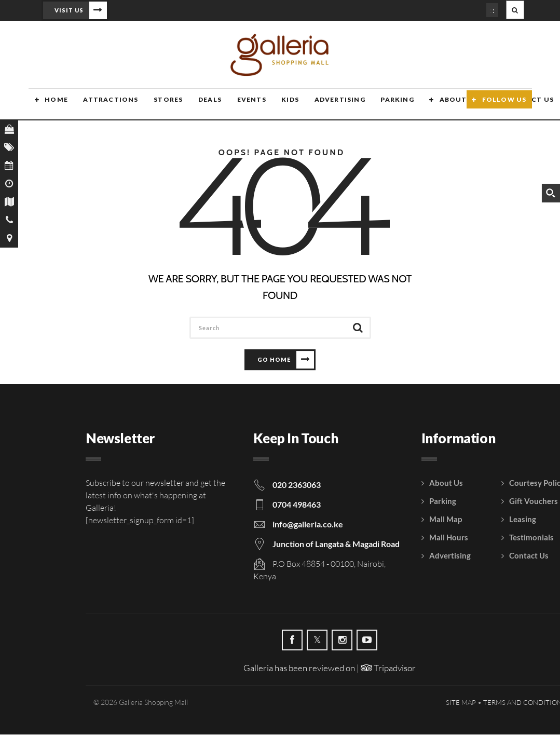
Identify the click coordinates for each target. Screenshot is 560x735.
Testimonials (531, 538)
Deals (201, 105)
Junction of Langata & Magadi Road (336, 544)
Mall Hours (449, 538)
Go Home (274, 360)
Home (50, 105)
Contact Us (529, 556)
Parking (385, 105)
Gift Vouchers (534, 501)
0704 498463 (297, 505)
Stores (160, 105)
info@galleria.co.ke (308, 525)
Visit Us (69, 10)
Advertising (329, 105)
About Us (446, 105)
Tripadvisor (388, 668)
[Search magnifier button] (551, 193)
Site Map (461, 703)
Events (242, 105)
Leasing (523, 520)
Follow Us (504, 105)
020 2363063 (297, 485)
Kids (280, 105)
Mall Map (446, 520)
